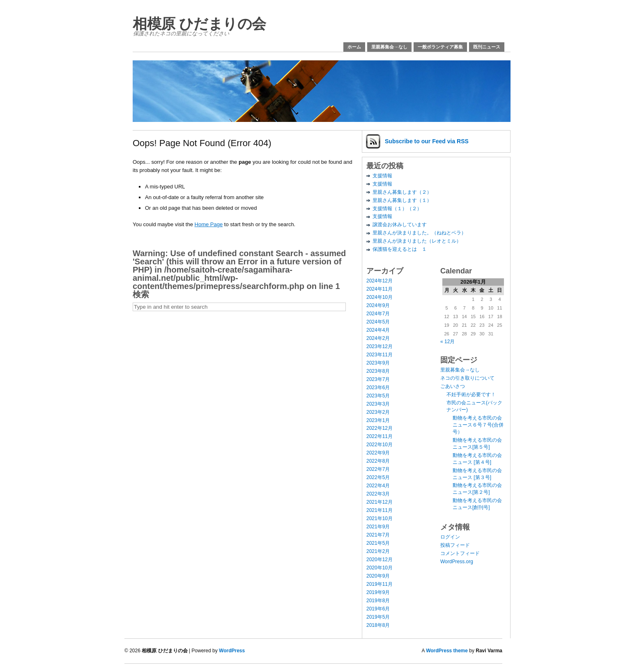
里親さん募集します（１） (402, 200)
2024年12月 (379, 281)
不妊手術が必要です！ (471, 394)
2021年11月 (379, 510)
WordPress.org (457, 562)
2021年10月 (379, 518)
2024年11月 (379, 289)
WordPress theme (447, 651)
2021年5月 (378, 543)
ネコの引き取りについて (467, 378)
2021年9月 (378, 527)
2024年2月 (378, 338)
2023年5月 (378, 396)
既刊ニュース (487, 47)
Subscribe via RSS (427, 141)
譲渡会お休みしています (400, 225)
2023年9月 (378, 363)
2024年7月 (378, 314)
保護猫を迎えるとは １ (400, 249)
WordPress (232, 651)
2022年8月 (378, 461)
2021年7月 (378, 535)
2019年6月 (378, 609)
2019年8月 (378, 601)
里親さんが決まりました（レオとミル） (417, 241)
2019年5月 (378, 617)
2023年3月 (378, 404)
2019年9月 (378, 592)
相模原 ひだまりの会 (199, 24)
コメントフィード (460, 553)
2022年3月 (378, 494)
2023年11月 (379, 355)
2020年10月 (379, 568)
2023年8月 (378, 371)
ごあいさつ (453, 386)
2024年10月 (379, 297)
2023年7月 (378, 379)
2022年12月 (379, 428)
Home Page (209, 224)
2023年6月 (378, 388)
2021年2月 (378, 551)
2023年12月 (379, 346)
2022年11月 (379, 436)
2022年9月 (378, 453)
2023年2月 (378, 412)
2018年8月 (378, 625)
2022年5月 (378, 477)
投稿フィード (455, 545)
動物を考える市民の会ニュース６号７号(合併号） (478, 425)
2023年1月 (378, 420)
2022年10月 (379, 445)
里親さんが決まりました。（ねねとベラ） (419, 233)
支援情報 (382, 176)
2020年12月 (379, 560)
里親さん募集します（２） (402, 192)
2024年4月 (378, 330)
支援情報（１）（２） (397, 209)
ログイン (450, 537)
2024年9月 (378, 305)
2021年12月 (379, 502)
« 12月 (447, 342)
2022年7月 (378, 469)
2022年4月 (378, 486)
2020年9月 (378, 576)
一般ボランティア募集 (440, 47)
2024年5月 (378, 322)
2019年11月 (379, 584)
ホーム (354, 47)
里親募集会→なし (389, 47)
